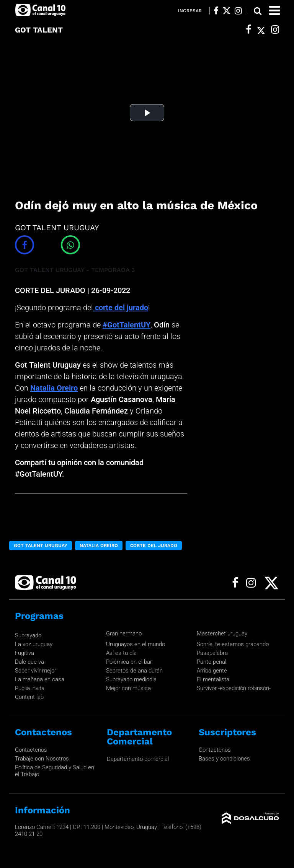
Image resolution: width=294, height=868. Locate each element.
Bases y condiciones (224, 759)
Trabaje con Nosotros (42, 759)
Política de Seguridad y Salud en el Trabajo (55, 771)
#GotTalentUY (127, 325)
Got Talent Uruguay (41, 546)
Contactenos (31, 750)
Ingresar (190, 11)
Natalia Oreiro (54, 388)
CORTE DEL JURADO (154, 546)
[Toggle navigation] (274, 11)
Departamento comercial (138, 759)
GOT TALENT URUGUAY (51, 270)
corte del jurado (121, 308)
